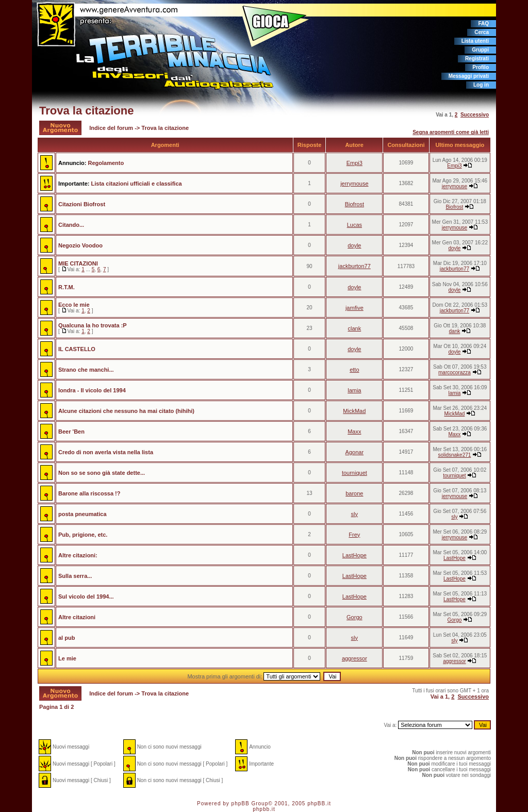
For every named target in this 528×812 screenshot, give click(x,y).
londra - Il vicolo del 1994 (92, 390)
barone (354, 493)
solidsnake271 (454, 455)
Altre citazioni (77, 617)
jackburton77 (354, 266)
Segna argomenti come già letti (451, 132)
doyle (354, 245)
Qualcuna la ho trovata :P (93, 325)
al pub (67, 638)
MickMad (354, 411)
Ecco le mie (74, 305)
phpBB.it (319, 803)
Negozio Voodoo (80, 245)
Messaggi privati (469, 76)
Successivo (475, 115)
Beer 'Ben (71, 432)
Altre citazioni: (78, 555)
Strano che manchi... (86, 370)
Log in (481, 85)
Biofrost (354, 204)
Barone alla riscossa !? (89, 493)
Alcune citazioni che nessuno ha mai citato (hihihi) (126, 411)
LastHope (354, 555)
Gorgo (354, 617)
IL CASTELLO (77, 349)
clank (355, 328)
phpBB (241, 803)
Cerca (482, 32)
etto (354, 370)
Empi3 (354, 163)
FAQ (483, 23)
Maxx (354, 432)
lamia (354, 390)
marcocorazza (455, 372)
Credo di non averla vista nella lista (106, 452)
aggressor (354, 658)
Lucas (354, 225)
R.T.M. (67, 287)
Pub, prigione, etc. (83, 535)
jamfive (354, 308)
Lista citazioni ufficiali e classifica (137, 184)
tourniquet (354, 473)
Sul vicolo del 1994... (86, 596)
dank (455, 331)
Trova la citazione (86, 111)
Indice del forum (111, 128)
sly (354, 514)
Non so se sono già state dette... (102, 473)
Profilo (481, 67)
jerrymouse (354, 184)
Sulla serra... (75, 576)
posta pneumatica (82, 514)
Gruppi (480, 50)
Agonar (354, 452)
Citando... (71, 225)
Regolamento (106, 163)
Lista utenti (475, 41)
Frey (354, 535)
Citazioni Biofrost (82, 204)
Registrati (477, 59)
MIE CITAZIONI (78, 263)
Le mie (67, 658)
